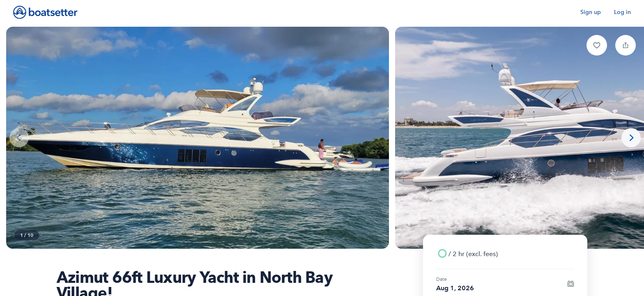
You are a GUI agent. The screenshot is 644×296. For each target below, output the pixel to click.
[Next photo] (631, 138)
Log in (622, 12)
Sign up (591, 12)
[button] (597, 45)
